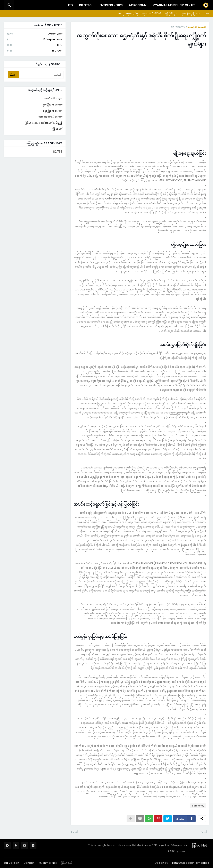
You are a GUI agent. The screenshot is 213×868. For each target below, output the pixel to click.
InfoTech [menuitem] (86, 5)
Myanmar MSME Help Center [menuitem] (174, 5)
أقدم (75, 832)
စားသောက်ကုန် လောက (50, 117)
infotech (35, 51)
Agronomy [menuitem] (138, 5)
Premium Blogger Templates (190, 863)
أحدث (204, 832)
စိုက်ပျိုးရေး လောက (52, 105)
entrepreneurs (35, 40)
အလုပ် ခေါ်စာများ (53, 98)
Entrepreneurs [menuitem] (111, 5)
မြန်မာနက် (57, 129)
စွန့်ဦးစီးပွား (171, 13)
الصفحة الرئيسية (197, 27)
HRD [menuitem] (70, 5)
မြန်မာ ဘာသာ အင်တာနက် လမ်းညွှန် (44, 123)
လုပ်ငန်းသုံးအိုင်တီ (152, 13)
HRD (35, 45)
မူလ (207, 13)
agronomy (178, 27)
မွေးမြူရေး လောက (53, 111)
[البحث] (41, 75)
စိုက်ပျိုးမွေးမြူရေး (191, 13)
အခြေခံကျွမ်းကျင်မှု (128, 13)
